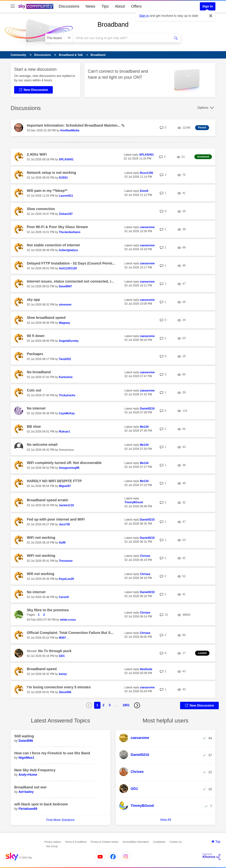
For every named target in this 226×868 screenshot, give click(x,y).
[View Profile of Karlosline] (66, 377)
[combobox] (122, 38)
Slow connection (41, 209)
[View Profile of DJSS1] (63, 178)
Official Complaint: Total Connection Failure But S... (70, 633)
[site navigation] (13, 6)
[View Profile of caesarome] (147, 227)
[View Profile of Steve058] (65, 692)
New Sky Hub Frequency (35, 770)
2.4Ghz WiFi (37, 154)
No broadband (39, 372)
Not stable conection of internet (53, 245)
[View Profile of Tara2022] (65, 359)
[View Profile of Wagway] (64, 323)
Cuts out (34, 390)
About (120, 6)
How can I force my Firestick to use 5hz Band (52, 753)
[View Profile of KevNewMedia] (70, 130)
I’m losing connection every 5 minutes (59, 687)
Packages (35, 354)
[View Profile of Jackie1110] (66, 505)
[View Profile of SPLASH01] (66, 159)
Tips (105, 6)
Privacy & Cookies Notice (104, 842)
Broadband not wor (30, 787)
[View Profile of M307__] (64, 638)
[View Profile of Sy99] (62, 543)
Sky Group (52, 846)
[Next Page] (137, 705)
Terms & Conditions (76, 842)
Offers (136, 6)
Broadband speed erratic (48, 500)
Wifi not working (41, 574)
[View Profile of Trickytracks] (67, 395)
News (90, 6)
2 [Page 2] (103, 705)
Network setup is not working (51, 173)
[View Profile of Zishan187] (66, 214)
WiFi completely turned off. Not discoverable (64, 463)
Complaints (159, 842)
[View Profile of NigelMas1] (26, 758)
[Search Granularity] (59, 38)
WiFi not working (41, 538)
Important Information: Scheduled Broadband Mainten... (74, 125)
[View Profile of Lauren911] (66, 196)
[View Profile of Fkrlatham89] (28, 809)
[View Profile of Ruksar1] (64, 432)
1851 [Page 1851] (126, 705)
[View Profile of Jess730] (64, 524)
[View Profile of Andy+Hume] (28, 775)
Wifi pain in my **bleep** (47, 191)
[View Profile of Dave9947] (65, 286)
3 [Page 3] (110, 705)
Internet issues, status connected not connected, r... (70, 281)
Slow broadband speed (46, 318)
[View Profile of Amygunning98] (69, 468)
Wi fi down (36, 336)
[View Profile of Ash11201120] (68, 268)
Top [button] (218, 842)
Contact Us (176, 842)
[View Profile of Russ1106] (146, 173)
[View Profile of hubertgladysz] (68, 250)
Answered (203, 157)
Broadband (113, 24)
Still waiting (24, 736)
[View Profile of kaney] (63, 674)
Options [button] (203, 108)
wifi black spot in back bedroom (41, 804)
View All (166, 820)
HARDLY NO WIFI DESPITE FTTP (54, 481)
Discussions (69, 6)
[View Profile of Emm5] (144, 191)
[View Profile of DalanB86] (26, 741)
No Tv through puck (55, 651)
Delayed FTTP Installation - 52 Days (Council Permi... (71, 263)
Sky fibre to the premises (48, 610)
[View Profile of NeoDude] (146, 669)
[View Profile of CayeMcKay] (67, 413)
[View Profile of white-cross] (68, 620)
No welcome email (42, 445)
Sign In (208, 6)
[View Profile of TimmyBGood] (134, 502)
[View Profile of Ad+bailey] (26, 792)
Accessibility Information (136, 842)
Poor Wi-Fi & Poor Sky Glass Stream (57, 227)
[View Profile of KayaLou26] (66, 579)
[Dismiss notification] (211, 16)
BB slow (34, 426)
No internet (36, 408)
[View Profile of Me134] (144, 427)
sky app (33, 300)
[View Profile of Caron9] (64, 597)
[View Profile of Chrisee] (145, 556)
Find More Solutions (60, 820)
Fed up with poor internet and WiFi (56, 519)
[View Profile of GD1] (62, 656)
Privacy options (53, 842)
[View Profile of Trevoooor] (66, 561)
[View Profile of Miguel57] (65, 486)
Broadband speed (42, 669)
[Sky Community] (36, 6)
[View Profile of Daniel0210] (147, 409)
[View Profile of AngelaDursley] (69, 341)
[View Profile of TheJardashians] (70, 232)
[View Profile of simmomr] (65, 305)
